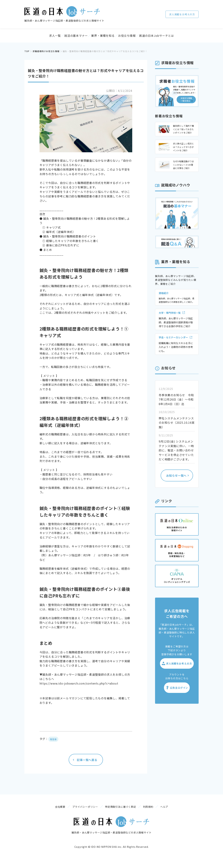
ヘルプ (178, 813)
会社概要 (46, 813)
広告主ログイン (177, 691)
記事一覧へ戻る (87, 763)
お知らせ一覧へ (176, 479)
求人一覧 (40, 37)
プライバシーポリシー (78, 813)
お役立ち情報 (136, 37)
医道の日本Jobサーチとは (173, 37)
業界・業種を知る (104, 37)
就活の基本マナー (69, 37)
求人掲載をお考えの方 (182, 14)
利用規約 (155, 813)
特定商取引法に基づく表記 (121, 813)
